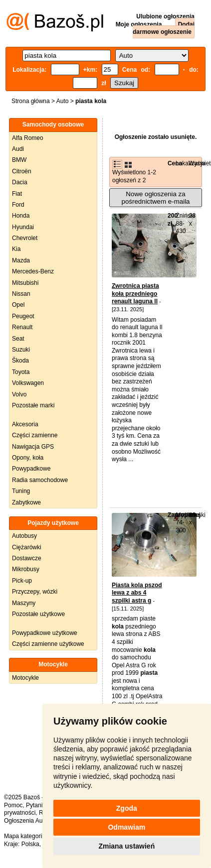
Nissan (21, 294)
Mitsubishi (25, 283)
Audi (18, 149)
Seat (18, 339)
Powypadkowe (31, 469)
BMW (19, 160)
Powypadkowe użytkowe (45, 633)
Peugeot (23, 316)
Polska (30, 844)
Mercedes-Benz (33, 271)
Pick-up (22, 581)
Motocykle (25, 678)
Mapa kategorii (24, 836)
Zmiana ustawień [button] (126, 846)
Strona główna (31, 101)
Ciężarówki (27, 547)
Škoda (20, 361)
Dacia (20, 182)
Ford (18, 205)
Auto (63, 101)
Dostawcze (27, 558)
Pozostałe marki (33, 405)
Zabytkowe (26, 502)
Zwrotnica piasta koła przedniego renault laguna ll (135, 294)
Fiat (17, 194)
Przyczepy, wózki (35, 592)
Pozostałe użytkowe (38, 614)
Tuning (21, 491)
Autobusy (24, 536)
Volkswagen (28, 383)
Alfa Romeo (28, 138)
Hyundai (23, 227)
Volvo (19, 394)
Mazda (21, 260)
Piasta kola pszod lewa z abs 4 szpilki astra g (137, 593)
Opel (18, 305)
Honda (21, 216)
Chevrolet (25, 238)
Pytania (36, 805)
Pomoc (13, 805)
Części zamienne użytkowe (48, 644)
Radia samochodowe (40, 480)
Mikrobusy (26, 569)
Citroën (22, 171)
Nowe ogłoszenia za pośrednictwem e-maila (155, 198)
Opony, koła (28, 458)
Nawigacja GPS (33, 447)
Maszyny (24, 603)
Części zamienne (35, 435)
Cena (175, 163)
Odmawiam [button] (126, 827)
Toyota (21, 372)
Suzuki (21, 350)
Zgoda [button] (127, 808)
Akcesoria (25, 424)
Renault (22, 327)
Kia (16, 249)
